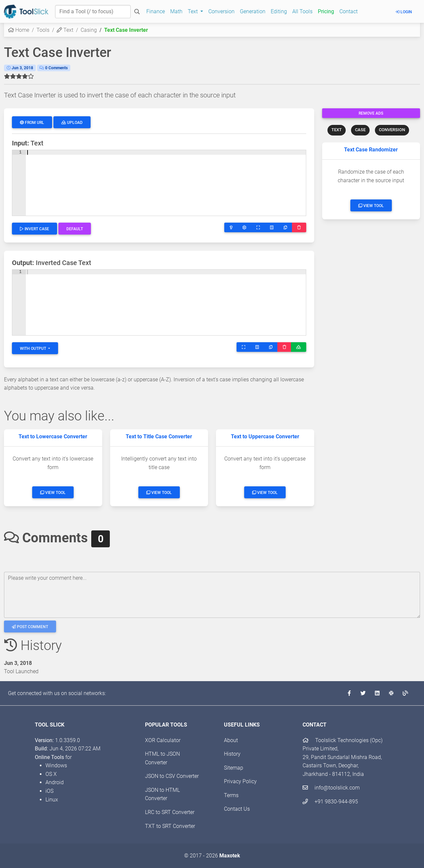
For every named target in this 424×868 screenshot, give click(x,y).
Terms (231, 795)
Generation (253, 11)
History (232, 754)
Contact (349, 11)
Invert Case (35, 229)
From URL (32, 123)
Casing (89, 30)
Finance (156, 11)
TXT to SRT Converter (170, 826)
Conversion (221, 11)
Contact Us (237, 809)
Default (75, 229)
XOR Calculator (163, 740)
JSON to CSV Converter (172, 776)
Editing (279, 11)
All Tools (302, 11)
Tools (43, 30)
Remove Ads (371, 113)
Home (19, 30)
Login (404, 12)
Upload (72, 123)
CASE (360, 130)
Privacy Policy (240, 781)
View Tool (371, 206)
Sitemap (234, 768)
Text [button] (193, 11)
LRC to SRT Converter (170, 812)
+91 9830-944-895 (330, 802)
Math (176, 11)
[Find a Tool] (93, 12)
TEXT (337, 130)
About (231, 740)
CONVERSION (392, 130)
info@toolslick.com (331, 788)
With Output (34, 349)
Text (65, 30)
